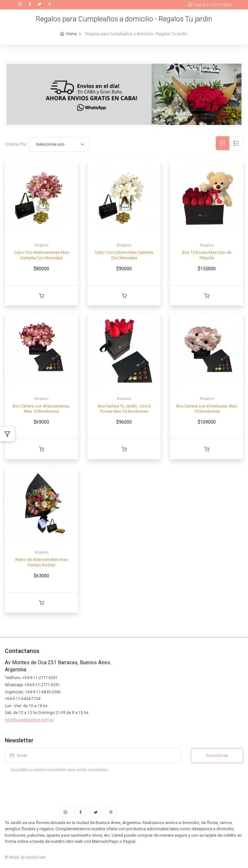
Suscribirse (217, 755)
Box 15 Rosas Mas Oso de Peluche (207, 255)
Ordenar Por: (16, 144)
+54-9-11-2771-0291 (210, 5)
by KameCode (32, 857)
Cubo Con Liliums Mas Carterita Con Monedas (124, 255)
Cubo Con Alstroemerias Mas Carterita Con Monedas (41, 255)
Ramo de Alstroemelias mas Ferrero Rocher (41, 562)
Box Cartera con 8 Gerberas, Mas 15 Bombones (207, 409)
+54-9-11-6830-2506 (43, 692)
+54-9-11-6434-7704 (23, 699)
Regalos (41, 245)
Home (72, 34)
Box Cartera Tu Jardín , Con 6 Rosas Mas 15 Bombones (124, 409)
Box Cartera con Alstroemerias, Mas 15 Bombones (41, 409)
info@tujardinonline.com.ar (29, 720)
